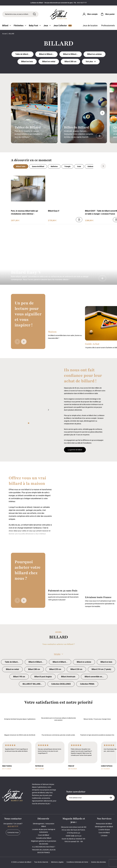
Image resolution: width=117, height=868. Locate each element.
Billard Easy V (54, 211)
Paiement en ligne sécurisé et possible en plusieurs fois (97, 730)
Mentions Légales (57, 862)
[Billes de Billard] (100, 136)
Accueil (5, 34)
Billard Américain (68, 677)
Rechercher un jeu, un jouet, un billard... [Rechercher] (17, 14)
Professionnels (108, 26)
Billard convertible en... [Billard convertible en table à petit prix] (94, 677)
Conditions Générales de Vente (77, 862)
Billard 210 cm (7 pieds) (101, 669)
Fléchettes (20, 26)
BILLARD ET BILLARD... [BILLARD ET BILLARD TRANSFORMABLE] (32, 684)
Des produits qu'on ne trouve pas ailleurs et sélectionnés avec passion (58, 714)
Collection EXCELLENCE (61, 684)
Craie (79, 166)
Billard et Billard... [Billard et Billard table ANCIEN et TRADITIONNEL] (71, 54)
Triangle (67, 166)
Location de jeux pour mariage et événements (44, 831)
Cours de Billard (44, 835)
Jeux (47, 26)
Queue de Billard (38, 166)
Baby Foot (35, 26)
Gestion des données (98, 862)
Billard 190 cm (19, 677)
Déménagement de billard (104, 827)
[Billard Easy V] (102, 278)
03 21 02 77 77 (13, 826)
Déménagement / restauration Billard (44, 825)
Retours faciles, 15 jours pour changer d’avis (97, 714)
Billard (7, 26)
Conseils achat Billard (44, 838)
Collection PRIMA (87, 684)
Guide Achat (92, 344)
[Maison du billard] (58, 14)
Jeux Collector (63, 26)
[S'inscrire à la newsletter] (111, 798)
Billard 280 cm (70, 62)
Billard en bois (27, 62)
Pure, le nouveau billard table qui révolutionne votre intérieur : (24, 212)
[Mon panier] (108, 14)
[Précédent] (97, 166)
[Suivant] (102, 113)
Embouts (91, 166)
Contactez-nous (13, 832)
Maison (52, 332)
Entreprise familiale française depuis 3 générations (20, 714)
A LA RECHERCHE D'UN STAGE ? (44, 847)
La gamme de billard (75, 450)
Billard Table (21, 166)
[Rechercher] (34, 14)
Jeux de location (90, 26)
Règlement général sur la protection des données (44, 842)
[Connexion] (90, 14)
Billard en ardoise (94, 54)
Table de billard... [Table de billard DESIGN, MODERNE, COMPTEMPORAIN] (23, 54)
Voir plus (91, 62)
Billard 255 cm (55, 669)
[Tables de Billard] (50, 136)
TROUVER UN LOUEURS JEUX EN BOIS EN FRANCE (44, 851)
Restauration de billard (104, 824)
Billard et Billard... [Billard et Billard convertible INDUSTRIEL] (46, 54)
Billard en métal (49, 62)
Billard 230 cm (76, 669)
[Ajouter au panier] (79, 220)
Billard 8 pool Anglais (43, 677)
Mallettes (54, 166)
